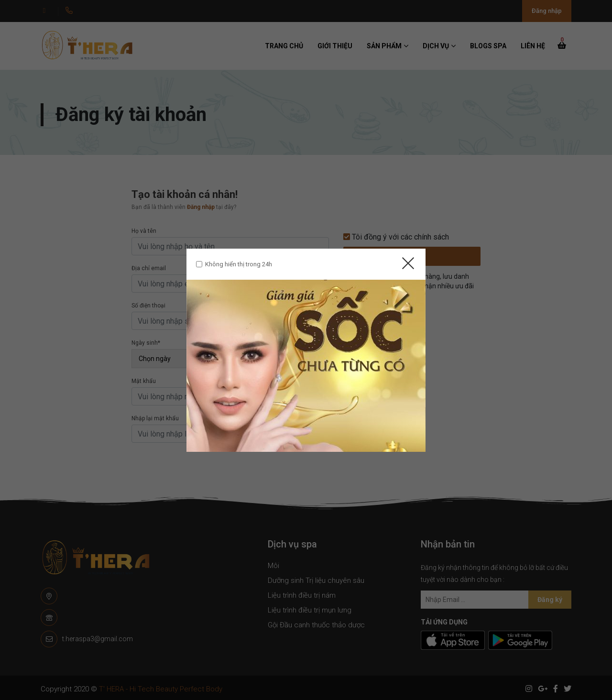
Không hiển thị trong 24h (239, 264)
